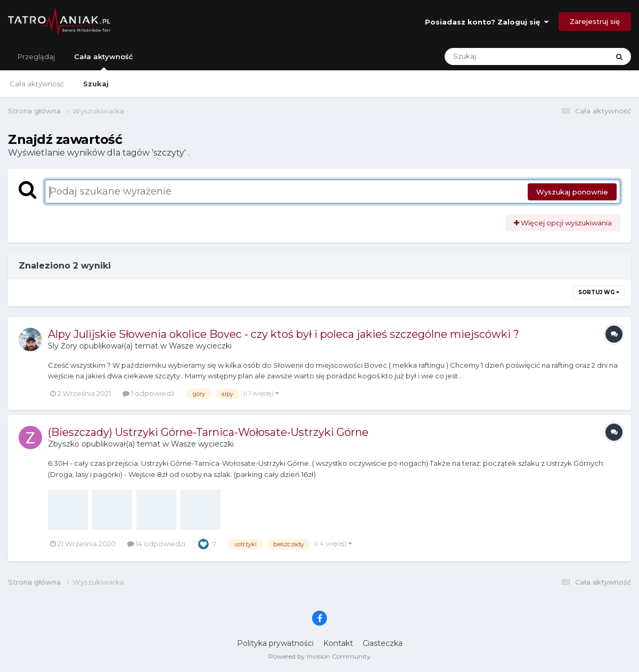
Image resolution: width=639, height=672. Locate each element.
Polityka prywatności (275, 643)
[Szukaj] (501, 56)
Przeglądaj (36, 56)
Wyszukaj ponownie (572, 192)
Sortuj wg (599, 292)
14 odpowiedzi (156, 544)
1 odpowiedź (149, 393)
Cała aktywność (104, 61)
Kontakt (338, 643)
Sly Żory (63, 346)
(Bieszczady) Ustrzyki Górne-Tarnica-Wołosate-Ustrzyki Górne (208, 432)
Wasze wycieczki (200, 346)
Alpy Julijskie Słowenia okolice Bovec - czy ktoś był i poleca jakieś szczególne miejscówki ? (284, 334)
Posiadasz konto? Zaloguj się (487, 22)
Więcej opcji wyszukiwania (563, 223)
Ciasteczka (383, 643)
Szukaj (96, 84)
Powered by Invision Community (319, 656)
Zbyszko (64, 444)
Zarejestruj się (595, 21)
